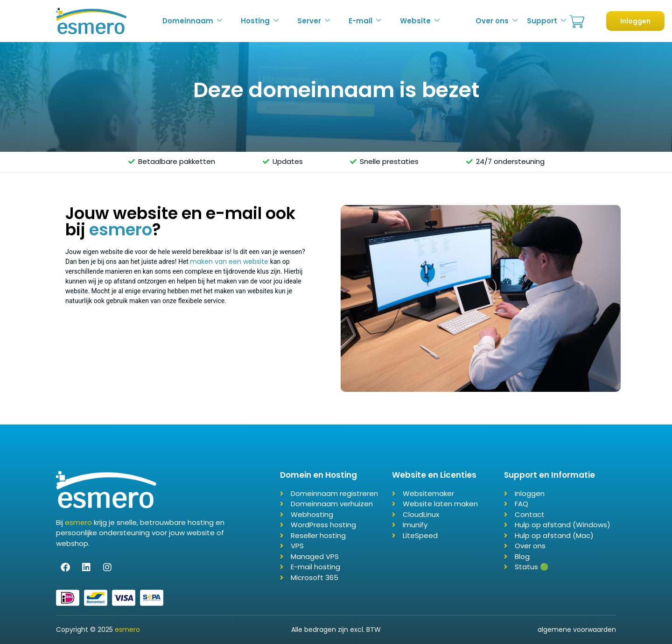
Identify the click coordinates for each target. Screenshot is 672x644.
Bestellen (577, 22)
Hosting (260, 21)
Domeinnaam (192, 21)
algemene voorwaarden (577, 630)
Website (420, 21)
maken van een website (229, 262)
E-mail (365, 21)
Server (314, 21)
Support (546, 21)
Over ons (497, 21)
